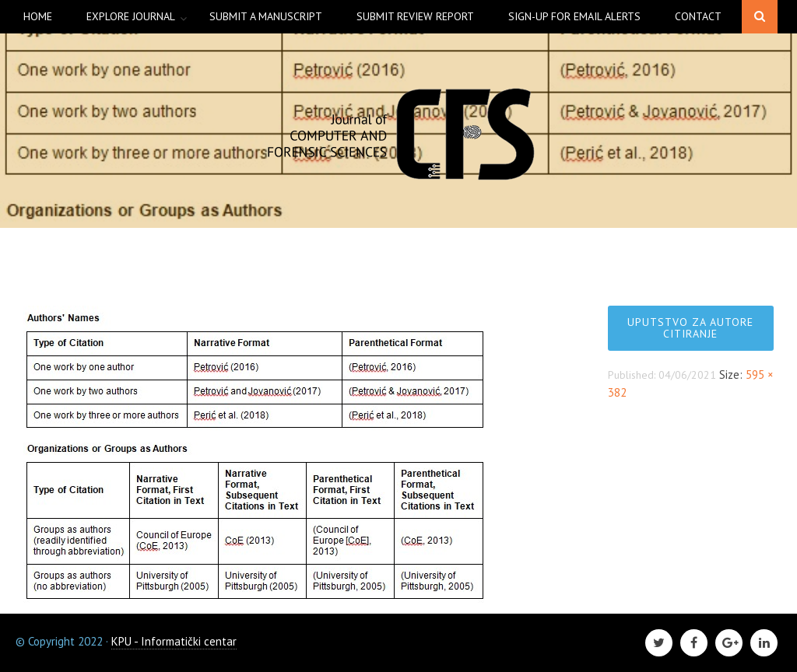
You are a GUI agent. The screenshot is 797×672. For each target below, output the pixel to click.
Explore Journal (131, 16)
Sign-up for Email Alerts (574, 16)
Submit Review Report (415, 16)
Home (38, 16)
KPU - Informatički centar (174, 641)
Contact (698, 16)
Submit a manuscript (266, 16)
